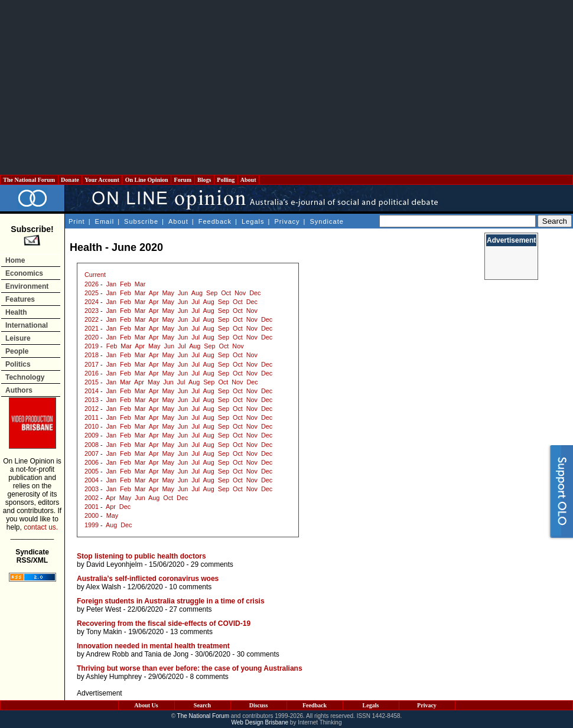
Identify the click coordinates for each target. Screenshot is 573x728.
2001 (92, 507)
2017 (92, 364)
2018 (92, 355)
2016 (92, 373)
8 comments (209, 677)
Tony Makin (104, 632)
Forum (183, 180)
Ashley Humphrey (114, 677)
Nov (240, 293)
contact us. (41, 527)
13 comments (191, 632)
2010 (92, 426)
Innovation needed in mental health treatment (153, 646)
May (168, 293)
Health (16, 312)
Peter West (104, 609)
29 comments (212, 564)
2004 (92, 480)
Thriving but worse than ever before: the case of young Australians (190, 668)
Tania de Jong (167, 654)
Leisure (18, 338)
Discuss (259, 705)
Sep (212, 293)
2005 (92, 471)
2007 (92, 453)
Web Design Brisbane (260, 722)
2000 (92, 515)
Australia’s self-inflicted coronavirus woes (148, 579)
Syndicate (327, 221)
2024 (92, 302)
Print (77, 221)
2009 (92, 435)
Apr (154, 293)
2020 (92, 337)
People (17, 351)
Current (95, 275)
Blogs (204, 180)
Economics (24, 273)
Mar (140, 284)
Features (20, 299)
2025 (92, 293)
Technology (25, 377)
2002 (92, 498)
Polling (226, 180)
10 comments (190, 587)
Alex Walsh (103, 587)
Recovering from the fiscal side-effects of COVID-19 (164, 623)
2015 (92, 382)
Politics (18, 364)
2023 (92, 311)
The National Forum (29, 180)
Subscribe (141, 221)
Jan (111, 284)
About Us (146, 705)
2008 (92, 445)
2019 (92, 346)
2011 (92, 417)
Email (105, 221)
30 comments (258, 654)
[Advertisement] (287, 87)
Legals (253, 221)
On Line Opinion (146, 180)
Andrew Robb (107, 654)
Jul (196, 302)
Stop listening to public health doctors (141, 556)
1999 (92, 525)
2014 (92, 391)
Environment (27, 286)
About (248, 180)
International (27, 325)
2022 (92, 319)
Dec (255, 293)
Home (15, 260)
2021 (92, 328)
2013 (92, 400)
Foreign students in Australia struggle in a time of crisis (171, 601)
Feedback (215, 221)
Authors (19, 390)
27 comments (191, 609)
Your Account (102, 180)
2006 (92, 462)
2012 (92, 409)
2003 (92, 489)
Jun (183, 293)
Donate (70, 180)
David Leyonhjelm (114, 564)
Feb (126, 284)
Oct (226, 293)
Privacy (287, 221)
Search (202, 705)
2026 (92, 284)
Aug (197, 293)
